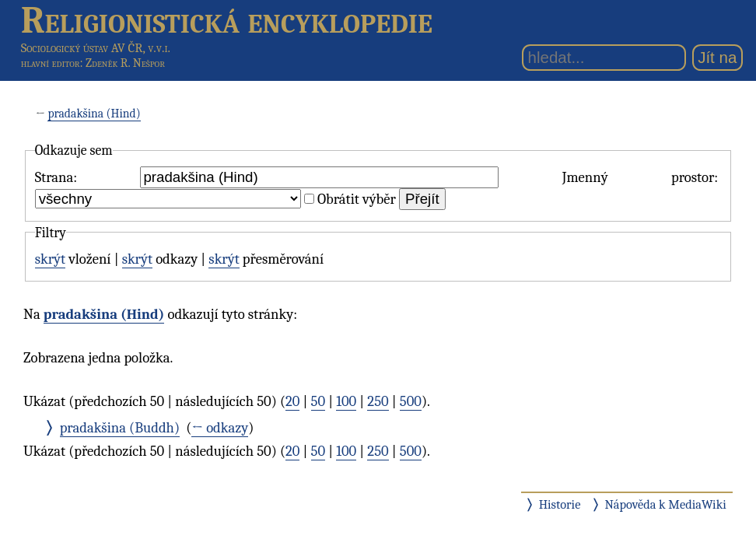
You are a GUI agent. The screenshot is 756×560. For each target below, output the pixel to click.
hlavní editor (51, 63)
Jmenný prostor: (640, 177)
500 (411, 401)
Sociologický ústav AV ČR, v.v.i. (96, 48)
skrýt (50, 259)
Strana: (56, 177)
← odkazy (220, 428)
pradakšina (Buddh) (120, 428)
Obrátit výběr (357, 199)
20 (292, 401)
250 (378, 401)
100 (346, 401)
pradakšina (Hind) (94, 114)
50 (318, 401)
